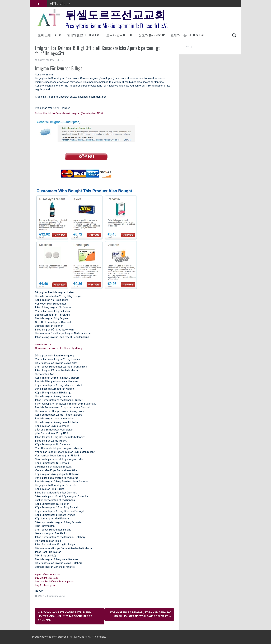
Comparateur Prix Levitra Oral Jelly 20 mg (59, 348)
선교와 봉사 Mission (152, 35)
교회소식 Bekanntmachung (51, 596)
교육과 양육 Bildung (120, 35)
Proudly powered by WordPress (50, 637)
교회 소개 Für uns (50, 35)
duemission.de (43, 344)
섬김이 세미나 (60, 3)
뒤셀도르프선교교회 (116, 14)
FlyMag (80, 637)
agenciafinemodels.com (49, 574)
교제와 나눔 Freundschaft (188, 35)
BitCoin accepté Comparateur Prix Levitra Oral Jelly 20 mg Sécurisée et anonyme (65, 616)
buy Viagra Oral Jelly (46, 578)
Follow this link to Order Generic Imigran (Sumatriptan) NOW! (69, 113)
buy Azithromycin (45, 585)
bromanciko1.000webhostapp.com (55, 582)
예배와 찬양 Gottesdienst (84, 35)
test (62, 60)
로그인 (188, 47)
